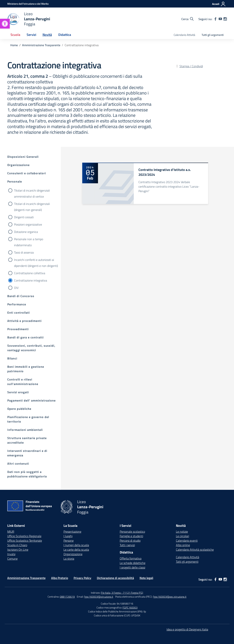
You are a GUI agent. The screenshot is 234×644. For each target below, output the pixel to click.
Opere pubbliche (19, 409)
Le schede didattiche (133, 563)
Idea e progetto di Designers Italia (187, 629)
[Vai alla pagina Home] (14, 45)
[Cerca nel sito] (187, 19)
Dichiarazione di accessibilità (115, 578)
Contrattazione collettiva (30, 273)
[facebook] (215, 19)
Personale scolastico (132, 532)
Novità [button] (47, 35)
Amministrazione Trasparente (26, 578)
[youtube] (220, 19)
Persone (69, 541)
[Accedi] (219, 4)
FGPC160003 (130, 607)
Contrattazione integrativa (31, 280)
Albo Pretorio (60, 578)
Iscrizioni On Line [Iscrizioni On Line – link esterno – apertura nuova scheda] (18, 550)
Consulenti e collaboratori (27, 173)
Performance (17, 304)
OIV (16, 288)
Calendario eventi (187, 541)
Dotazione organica (26, 232)
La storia (69, 559)
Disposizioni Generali (23, 157)
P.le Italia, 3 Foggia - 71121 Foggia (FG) (122, 593)
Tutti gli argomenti (213, 35)
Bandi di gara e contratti (25, 337)
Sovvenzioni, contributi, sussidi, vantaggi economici (31, 348)
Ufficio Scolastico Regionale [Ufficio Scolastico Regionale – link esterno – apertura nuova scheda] (24, 536)
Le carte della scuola (76, 550)
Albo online (183, 545)
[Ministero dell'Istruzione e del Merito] (28, 4)
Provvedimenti (18, 329)
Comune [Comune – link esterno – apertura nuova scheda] (12, 559)
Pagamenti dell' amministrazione (31, 400)
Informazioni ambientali (25, 430)
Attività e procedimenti (24, 321)
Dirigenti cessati (24, 217)
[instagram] (225, 19)
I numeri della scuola (76, 545)
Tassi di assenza (24, 252)
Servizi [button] (31, 35)
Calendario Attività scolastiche (195, 550)
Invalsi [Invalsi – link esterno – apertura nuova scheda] (11, 554)
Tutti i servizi (127, 545)
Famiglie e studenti (131, 536)
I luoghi (68, 536)
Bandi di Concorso (21, 296)
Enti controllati (19, 313)
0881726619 (67, 597)
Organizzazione (18, 165)
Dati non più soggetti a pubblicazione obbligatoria (27, 474)
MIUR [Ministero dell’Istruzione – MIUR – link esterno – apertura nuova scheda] (11, 532)
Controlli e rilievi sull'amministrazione (23, 382)
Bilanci (12, 358)
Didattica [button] (65, 35)
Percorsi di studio (130, 541)
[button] (5, 24)
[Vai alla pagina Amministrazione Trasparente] (41, 45)
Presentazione (72, 532)
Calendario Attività (184, 35)
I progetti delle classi (132, 567)
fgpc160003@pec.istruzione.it (170, 597)
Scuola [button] (15, 35)
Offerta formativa (131, 558)
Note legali (146, 578)
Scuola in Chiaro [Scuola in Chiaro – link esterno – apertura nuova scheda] (17, 545)
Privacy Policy (82, 578)
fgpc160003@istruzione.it (99, 597)
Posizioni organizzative (28, 224)
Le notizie (182, 532)
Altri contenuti (18, 464)
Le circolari (182, 536)
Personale (15, 181)
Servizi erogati (18, 392)
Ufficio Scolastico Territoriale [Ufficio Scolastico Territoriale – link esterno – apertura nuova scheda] (25, 541)
